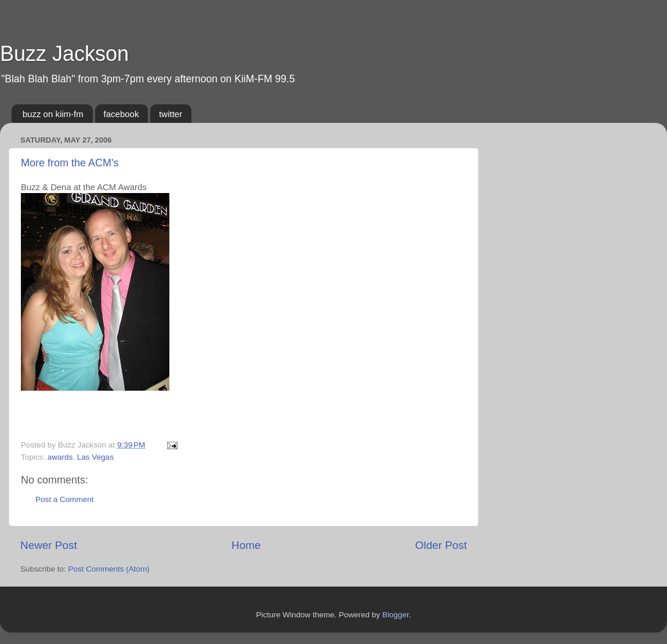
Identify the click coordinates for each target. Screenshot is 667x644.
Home (246, 545)
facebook (122, 114)
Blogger (396, 615)
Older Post (441, 545)
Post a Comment (65, 499)
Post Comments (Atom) (109, 569)
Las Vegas (95, 457)
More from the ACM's (70, 163)
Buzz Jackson (64, 54)
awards (60, 457)
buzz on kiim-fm (53, 114)
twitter (171, 114)
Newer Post (49, 545)
